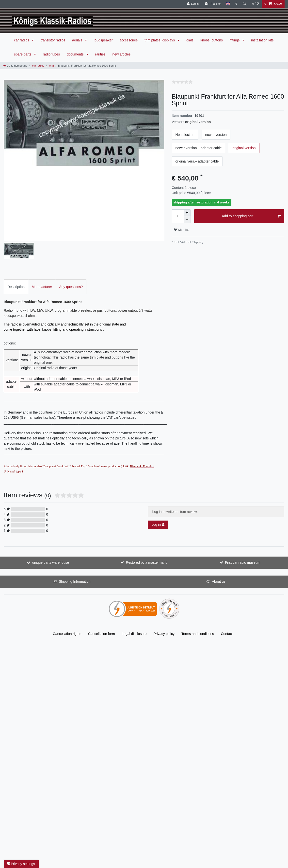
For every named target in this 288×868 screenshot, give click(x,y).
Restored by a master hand (147, 535)
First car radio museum (243, 535)
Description (16, 259)
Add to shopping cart (251, 216)
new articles (122, 54)
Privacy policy (164, 606)
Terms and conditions (198, 606)
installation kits (262, 40)
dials (190, 40)
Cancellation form (102, 606)
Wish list (181, 230)
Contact (227, 606)
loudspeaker (103, 40)
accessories (128, 40)
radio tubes (51, 54)
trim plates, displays (160, 40)
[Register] (213, 4)
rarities (100, 54)
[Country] (228, 4)
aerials (78, 40)
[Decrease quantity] (187, 220)
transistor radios (53, 40)
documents (76, 54)
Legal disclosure (134, 606)
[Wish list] (256, 4)
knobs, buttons (212, 40)
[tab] (16, 259)
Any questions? (71, 259)
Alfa (51, 66)
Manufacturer (42, 259)
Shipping (197, 242)
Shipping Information (75, 554)
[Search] (245, 4)
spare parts (23, 54)
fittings (235, 40)
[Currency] (236, 4)
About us (219, 554)
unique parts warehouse (51, 535)
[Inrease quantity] (187, 213)
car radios (22, 40)
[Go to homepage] (15, 66)
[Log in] (193, 4)
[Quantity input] (178, 216)
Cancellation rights (67, 606)
